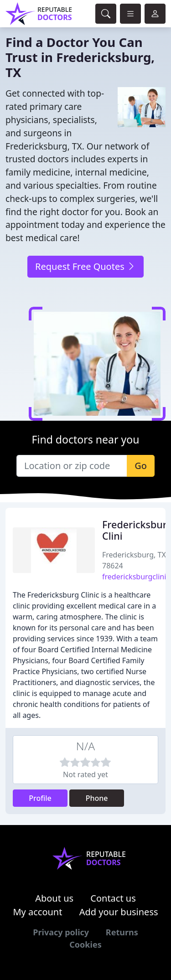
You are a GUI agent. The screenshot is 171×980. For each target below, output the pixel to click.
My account (37, 912)
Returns (122, 932)
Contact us (113, 898)
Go (141, 466)
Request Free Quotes (85, 266)
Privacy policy (61, 932)
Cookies (85, 944)
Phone (97, 798)
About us (54, 898)
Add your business (119, 912)
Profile (40, 798)
